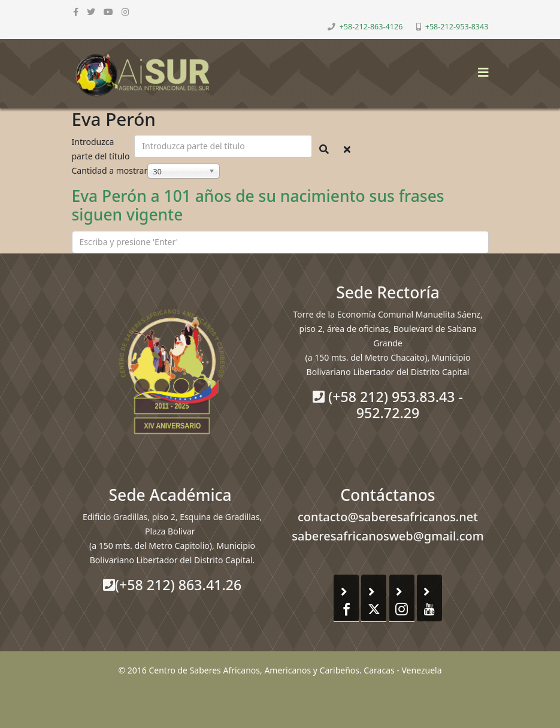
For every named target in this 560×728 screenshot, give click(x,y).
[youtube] (108, 12)
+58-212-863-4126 (371, 27)
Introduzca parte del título (102, 149)
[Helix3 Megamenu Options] (480, 69)
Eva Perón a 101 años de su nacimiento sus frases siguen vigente (258, 206)
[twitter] (91, 12)
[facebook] (76, 12)
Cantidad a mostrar (110, 170)
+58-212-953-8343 (457, 27)
